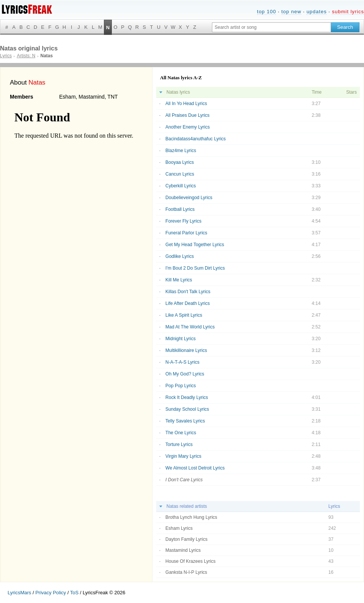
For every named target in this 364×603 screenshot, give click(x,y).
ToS (74, 593)
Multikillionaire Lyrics (186, 350)
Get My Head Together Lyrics (195, 245)
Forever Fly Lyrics (183, 221)
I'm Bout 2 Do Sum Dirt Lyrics (195, 268)
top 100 (267, 12)
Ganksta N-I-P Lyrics (186, 572)
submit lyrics (348, 12)
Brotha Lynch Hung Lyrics (191, 517)
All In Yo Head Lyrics (186, 104)
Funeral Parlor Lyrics (186, 233)
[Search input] (271, 27)
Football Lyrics (180, 209)
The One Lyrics (181, 433)
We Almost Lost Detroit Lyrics (195, 468)
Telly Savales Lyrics (185, 421)
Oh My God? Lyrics (185, 374)
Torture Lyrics (179, 444)
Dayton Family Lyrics (186, 539)
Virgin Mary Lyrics (183, 456)
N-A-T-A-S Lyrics (182, 362)
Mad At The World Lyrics (190, 327)
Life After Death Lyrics (187, 303)
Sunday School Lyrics (187, 409)
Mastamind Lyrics (183, 550)
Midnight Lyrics (180, 339)
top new (291, 12)
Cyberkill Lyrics (180, 186)
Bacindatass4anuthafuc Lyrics (195, 139)
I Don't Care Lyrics (184, 480)
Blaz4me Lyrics (181, 151)
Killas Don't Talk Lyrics (188, 292)
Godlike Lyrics (180, 256)
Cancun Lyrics (180, 174)
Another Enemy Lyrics (187, 127)
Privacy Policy (51, 593)
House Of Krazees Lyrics (190, 561)
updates (316, 12)
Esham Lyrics (179, 528)
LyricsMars (19, 593)
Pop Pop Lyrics (180, 386)
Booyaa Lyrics (180, 162)
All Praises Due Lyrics (187, 115)
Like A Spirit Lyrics (184, 315)
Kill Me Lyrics (179, 280)
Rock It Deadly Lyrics (187, 397)
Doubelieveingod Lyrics (189, 198)
